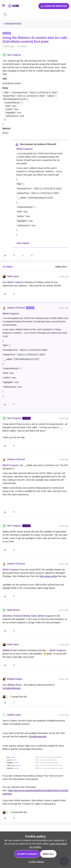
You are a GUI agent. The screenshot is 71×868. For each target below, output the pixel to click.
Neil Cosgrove (14, 55)
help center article (48, 576)
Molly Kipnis (13, 276)
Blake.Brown (13, 610)
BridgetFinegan (15, 679)
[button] (3, 7)
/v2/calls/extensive (12, 688)
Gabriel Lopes (14, 715)
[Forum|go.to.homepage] (14, 6)
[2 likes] (15, 697)
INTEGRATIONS (13, 24)
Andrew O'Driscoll (16, 308)
